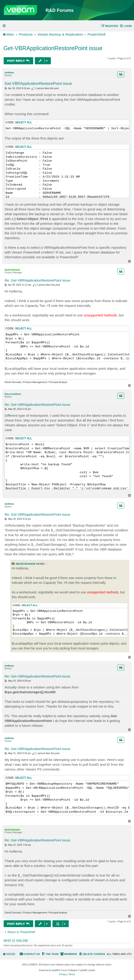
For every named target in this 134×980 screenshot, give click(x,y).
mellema (9, 73)
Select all (24, 122)
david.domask (12, 270)
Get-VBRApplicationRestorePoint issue (53, 48)
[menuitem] (126, 26)
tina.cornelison (13, 394)
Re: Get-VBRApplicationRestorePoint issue (37, 280)
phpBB (55, 970)
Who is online (16, 941)
